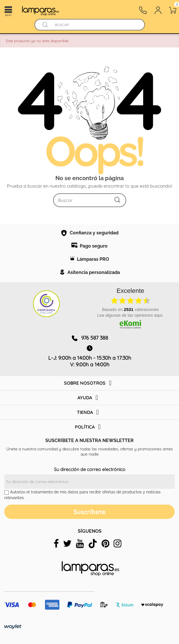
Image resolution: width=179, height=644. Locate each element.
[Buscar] (95, 25)
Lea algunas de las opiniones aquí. (131, 315)
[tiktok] (93, 544)
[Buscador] (45, 25)
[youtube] (80, 544)
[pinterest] (105, 544)
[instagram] (117, 544)
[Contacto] (143, 10)
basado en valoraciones (131, 309)
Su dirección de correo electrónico (90, 469)
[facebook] (56, 544)
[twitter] (67, 544)
